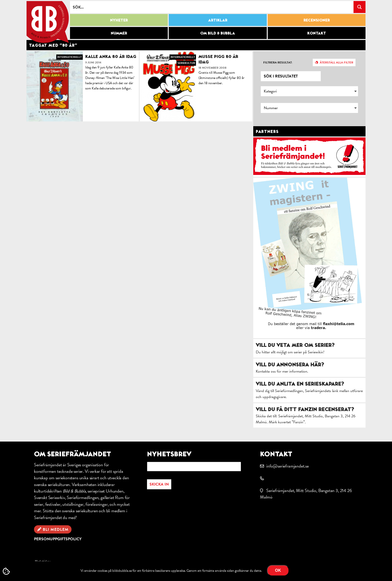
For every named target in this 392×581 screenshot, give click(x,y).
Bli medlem (56, 530)
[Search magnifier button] (359, 7)
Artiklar (218, 20)
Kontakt (317, 33)
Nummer (119, 33)
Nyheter (119, 20)
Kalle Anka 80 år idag (111, 56)
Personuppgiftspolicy (58, 539)
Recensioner (317, 20)
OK (278, 570)
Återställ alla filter (336, 62)
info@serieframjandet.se (287, 466)
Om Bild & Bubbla (218, 33)
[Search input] (212, 7)
